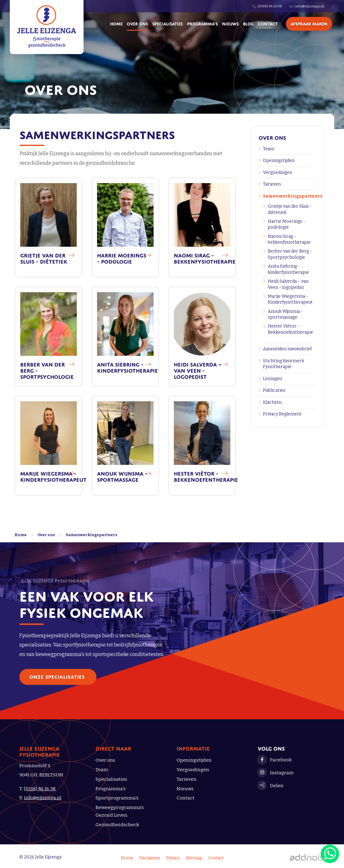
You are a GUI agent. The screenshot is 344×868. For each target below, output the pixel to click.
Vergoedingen (278, 173)
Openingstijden (279, 161)
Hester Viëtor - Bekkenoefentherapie (290, 329)
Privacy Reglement (282, 414)
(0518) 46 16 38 (40, 789)
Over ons (137, 23)
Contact (268, 23)
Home (116, 23)
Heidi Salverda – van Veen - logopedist (288, 284)
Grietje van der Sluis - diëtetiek (290, 209)
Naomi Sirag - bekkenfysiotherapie (289, 240)
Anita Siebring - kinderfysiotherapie (288, 269)
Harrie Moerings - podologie (286, 224)
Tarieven (272, 184)
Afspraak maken (309, 23)
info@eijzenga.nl (43, 798)
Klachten (272, 402)
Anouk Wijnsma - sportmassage (285, 314)
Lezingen (272, 379)
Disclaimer (150, 858)
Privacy (173, 858)
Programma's (202, 23)
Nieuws (230, 23)
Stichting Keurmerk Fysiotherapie (283, 364)
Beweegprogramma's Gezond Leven (120, 811)
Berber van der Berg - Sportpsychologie (290, 254)
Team (269, 149)
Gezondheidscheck (117, 825)
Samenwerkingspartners (290, 196)
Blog (248, 23)
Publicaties (274, 390)
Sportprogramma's (117, 798)
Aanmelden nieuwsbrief (287, 349)
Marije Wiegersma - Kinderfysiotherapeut (290, 299)
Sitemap (194, 858)
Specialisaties (168, 23)
